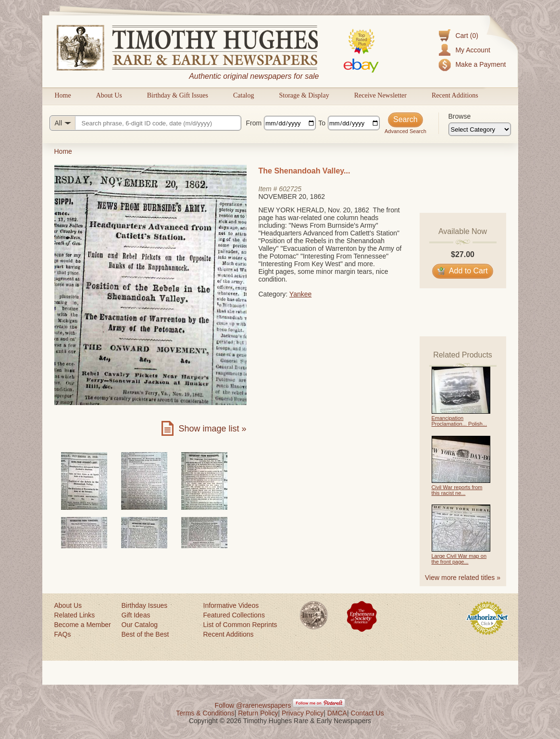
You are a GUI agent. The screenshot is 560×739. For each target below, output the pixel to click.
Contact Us (367, 713)
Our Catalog (140, 625)
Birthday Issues (145, 605)
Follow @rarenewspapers (253, 705)
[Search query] (145, 123)
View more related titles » (463, 578)
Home (63, 95)
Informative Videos (231, 605)
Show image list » (212, 429)
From (254, 123)
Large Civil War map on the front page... (459, 559)
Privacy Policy (303, 713)
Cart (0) (467, 36)
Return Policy (258, 713)
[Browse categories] (480, 129)
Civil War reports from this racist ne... (457, 490)
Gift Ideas (136, 615)
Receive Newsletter (380, 95)
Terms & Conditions (205, 713)
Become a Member (83, 625)
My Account (473, 50)
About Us (109, 95)
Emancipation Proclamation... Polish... (460, 421)
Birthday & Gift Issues (178, 95)
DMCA (337, 713)
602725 (290, 189)
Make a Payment (480, 64)
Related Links (75, 615)
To (322, 123)
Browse (460, 116)
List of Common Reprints (240, 625)
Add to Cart (463, 271)
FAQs (63, 634)
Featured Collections (234, 615)
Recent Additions (455, 95)
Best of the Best (145, 634)
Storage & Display (304, 95)
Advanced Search (405, 131)
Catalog (244, 95)
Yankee (300, 294)
